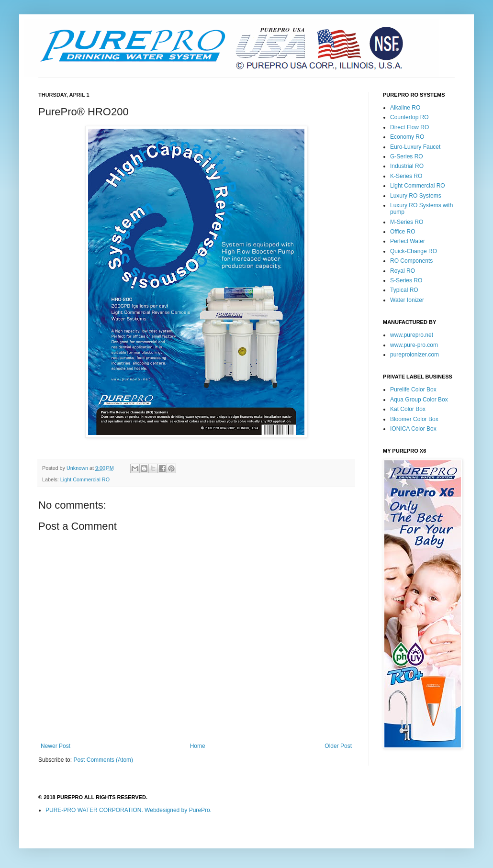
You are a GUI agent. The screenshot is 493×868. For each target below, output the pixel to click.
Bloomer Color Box (414, 419)
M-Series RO (407, 222)
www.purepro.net (412, 335)
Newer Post (56, 746)
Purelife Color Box (413, 389)
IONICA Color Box (413, 429)
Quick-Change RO (414, 251)
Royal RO (403, 271)
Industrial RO (407, 166)
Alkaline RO (405, 108)
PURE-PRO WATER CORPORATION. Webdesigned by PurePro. (129, 810)
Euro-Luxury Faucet (415, 147)
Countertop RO (409, 117)
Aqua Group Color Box (419, 400)
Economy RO (407, 137)
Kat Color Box (408, 409)
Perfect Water (408, 241)
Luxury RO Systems (416, 196)
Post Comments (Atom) (103, 760)
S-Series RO (406, 280)
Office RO (403, 232)
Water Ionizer (407, 300)
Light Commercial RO (85, 479)
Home (198, 746)
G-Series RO (407, 156)
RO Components (411, 261)
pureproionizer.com (415, 355)
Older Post (338, 746)
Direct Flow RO (409, 127)
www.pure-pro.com (414, 345)
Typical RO (404, 290)
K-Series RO (406, 176)
